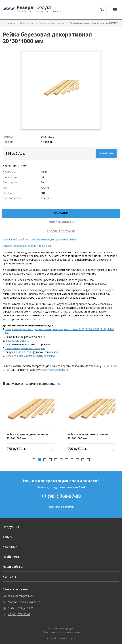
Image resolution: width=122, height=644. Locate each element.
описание (61, 213)
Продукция (11, 527)
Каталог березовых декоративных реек (27, 246)
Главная (10, 23)
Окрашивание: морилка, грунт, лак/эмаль (31, 356)
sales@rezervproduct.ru (54, 370)
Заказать (106, 153)
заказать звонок (61, 507)
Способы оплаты (61, 222)
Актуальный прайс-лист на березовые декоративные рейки (39, 239)
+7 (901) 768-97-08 (61, 496)
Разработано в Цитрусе (61, 638)
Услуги (8, 537)
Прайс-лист (11, 557)
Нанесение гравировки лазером (25, 348)
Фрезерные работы (17, 341)
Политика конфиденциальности (61, 632)
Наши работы (13, 567)
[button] (34, 460)
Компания (10, 547)
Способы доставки (61, 231)
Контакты (10, 577)
